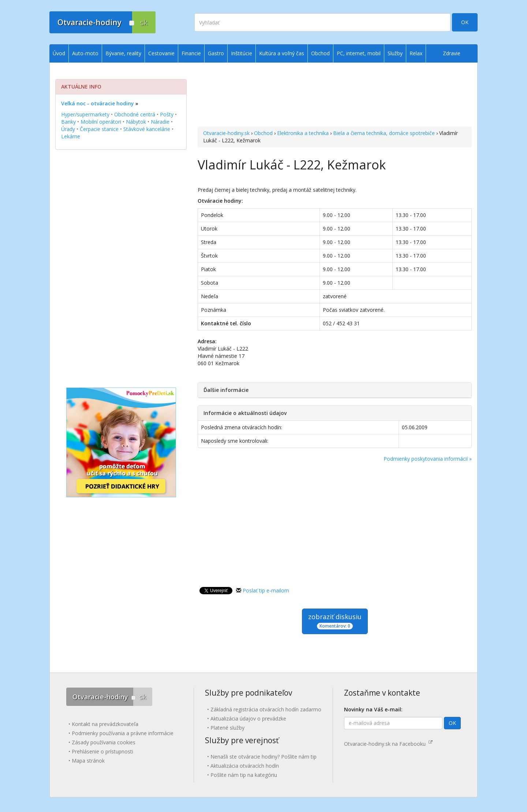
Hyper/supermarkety (85, 114)
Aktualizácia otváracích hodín (245, 766)
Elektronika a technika (303, 133)
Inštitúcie (242, 53)
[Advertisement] (335, 96)
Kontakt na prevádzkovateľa (105, 724)
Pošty (167, 114)
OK (465, 22)
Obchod (263, 133)
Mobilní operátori (101, 122)
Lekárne (71, 136)
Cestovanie (161, 53)
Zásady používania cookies (104, 742)
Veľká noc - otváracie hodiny (98, 103)
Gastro (216, 53)
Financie (191, 53)
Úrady (68, 129)
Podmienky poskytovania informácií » (428, 459)
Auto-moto (85, 53)
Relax (416, 53)
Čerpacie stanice (99, 129)
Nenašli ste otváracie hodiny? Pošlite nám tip (263, 757)
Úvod (59, 53)
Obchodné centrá (135, 114)
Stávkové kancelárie (147, 129)
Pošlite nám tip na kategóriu (244, 775)
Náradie (160, 122)
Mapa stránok (88, 761)
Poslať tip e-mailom (266, 590)
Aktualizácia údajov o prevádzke (248, 719)
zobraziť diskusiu (335, 621)
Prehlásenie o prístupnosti (102, 751)
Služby (395, 53)
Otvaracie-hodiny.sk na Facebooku (388, 744)
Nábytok (136, 122)
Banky (68, 122)
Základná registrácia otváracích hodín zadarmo (266, 709)
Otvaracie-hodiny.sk (226, 133)
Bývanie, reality (123, 53)
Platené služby (227, 728)
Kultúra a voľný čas (282, 53)
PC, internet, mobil (359, 53)
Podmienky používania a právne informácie (123, 733)
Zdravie (452, 53)
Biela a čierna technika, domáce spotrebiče (384, 133)
